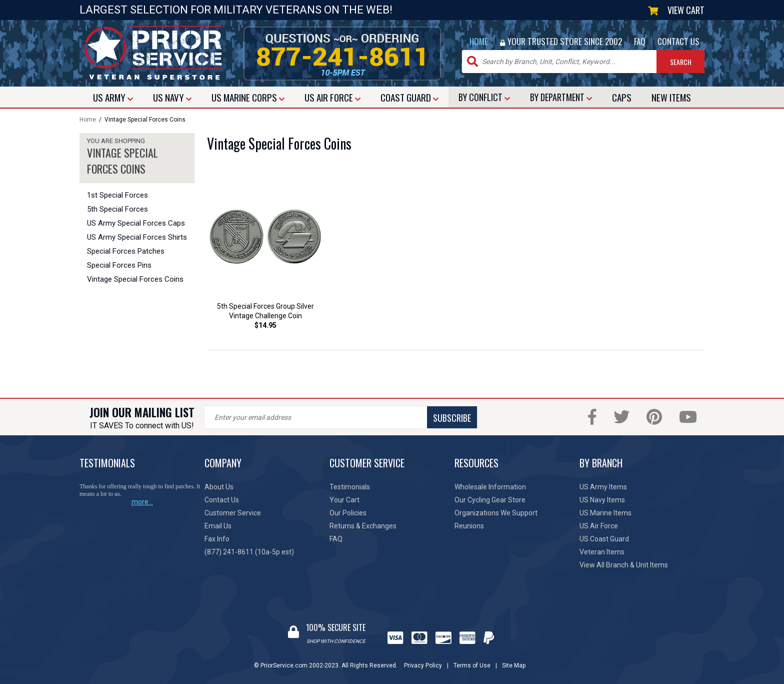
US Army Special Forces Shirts (137, 237)
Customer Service (233, 513)
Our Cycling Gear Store (490, 500)
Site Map (514, 665)
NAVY (172, 97)
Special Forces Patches (126, 251)
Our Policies (348, 513)
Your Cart (344, 500)
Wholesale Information (490, 487)
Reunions (469, 526)
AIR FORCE (332, 97)
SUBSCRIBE (452, 418)
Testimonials (350, 487)
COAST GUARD (409, 97)
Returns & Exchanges (363, 526)
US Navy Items (602, 500)
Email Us (218, 526)
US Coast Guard (604, 539)
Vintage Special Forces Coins (135, 279)
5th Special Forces (117, 209)
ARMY (113, 97)
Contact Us (222, 500)
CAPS (622, 97)
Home (88, 120)
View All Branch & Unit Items (624, 565)
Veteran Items (602, 552)
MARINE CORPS (248, 97)
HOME (479, 41)
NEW (671, 97)
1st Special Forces (117, 195)
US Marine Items (605, 513)
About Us (219, 487)
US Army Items (603, 487)
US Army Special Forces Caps (136, 223)
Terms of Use (472, 665)
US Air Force (599, 526)
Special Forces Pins (119, 265)
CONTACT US (678, 41)
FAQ (640, 41)
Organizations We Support (496, 513)
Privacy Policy (423, 665)
